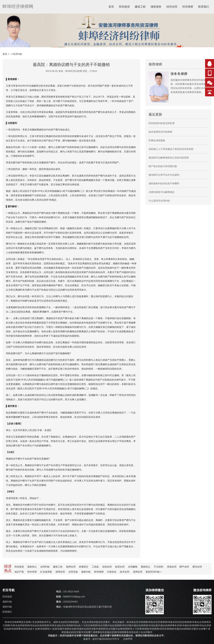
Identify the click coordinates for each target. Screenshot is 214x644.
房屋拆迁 (83, 567)
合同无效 (73, 572)
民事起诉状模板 (157, 140)
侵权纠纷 (86, 572)
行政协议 (111, 572)
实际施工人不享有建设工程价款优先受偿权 (171, 149)
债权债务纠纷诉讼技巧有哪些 (164, 183)
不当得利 (158, 567)
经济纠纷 (17, 54)
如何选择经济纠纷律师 (160, 132)
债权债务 (156, 7)
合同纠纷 (45, 567)
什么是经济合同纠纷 (159, 201)
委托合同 (196, 567)
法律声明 (128, 639)
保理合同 (60, 572)
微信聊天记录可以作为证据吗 (164, 175)
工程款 (95, 567)
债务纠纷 (7, 607)
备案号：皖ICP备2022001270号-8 (101, 639)
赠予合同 (184, 567)
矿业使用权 (46, 572)
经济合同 (172, 7)
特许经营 (32, 572)
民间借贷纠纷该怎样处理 (162, 123)
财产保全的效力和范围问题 (163, 166)
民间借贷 (124, 7)
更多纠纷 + (153, 572)
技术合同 (124, 572)
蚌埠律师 (99, 572)
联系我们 (204, 7)
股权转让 (145, 567)
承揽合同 (171, 567)
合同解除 (132, 567)
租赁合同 (119, 567)
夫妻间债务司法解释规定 (162, 192)
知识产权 (19, 572)
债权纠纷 (7, 602)
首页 (111, 7)
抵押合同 (71, 567)
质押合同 (137, 572)
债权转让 (32, 567)
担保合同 (107, 567)
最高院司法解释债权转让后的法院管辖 (169, 158)
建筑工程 (140, 7)
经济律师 (188, 7)
